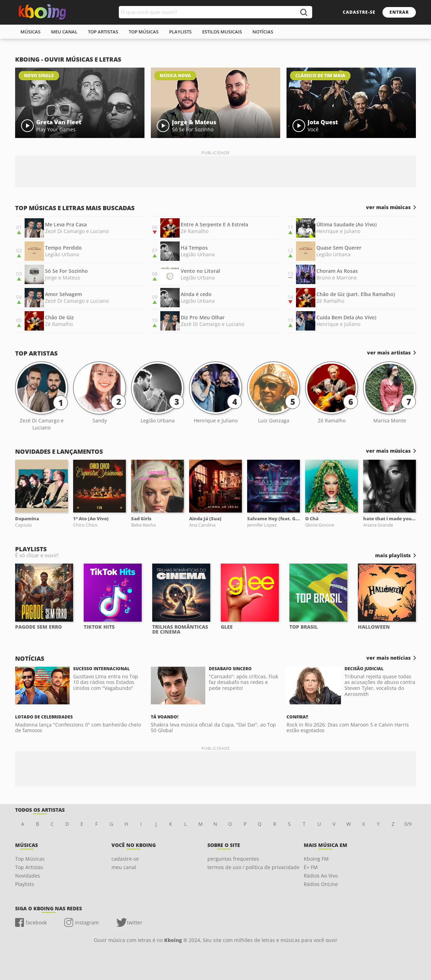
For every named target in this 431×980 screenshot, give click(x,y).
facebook (36, 922)
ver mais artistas (389, 353)
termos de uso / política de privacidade (253, 867)
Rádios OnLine (321, 884)
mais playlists (393, 555)
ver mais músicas (388, 207)
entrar (399, 12)
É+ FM (311, 867)
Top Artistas (29, 867)
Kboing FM (316, 859)
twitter (135, 922)
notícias (263, 32)
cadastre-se (359, 12)
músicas (30, 32)
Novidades (28, 876)
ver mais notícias (388, 658)
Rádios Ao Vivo (321, 876)
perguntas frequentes (233, 859)
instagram (87, 922)
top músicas (144, 32)
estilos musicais (222, 32)
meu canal (64, 32)
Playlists (25, 884)
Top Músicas (30, 859)
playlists (180, 32)
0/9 (408, 824)
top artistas (103, 32)
